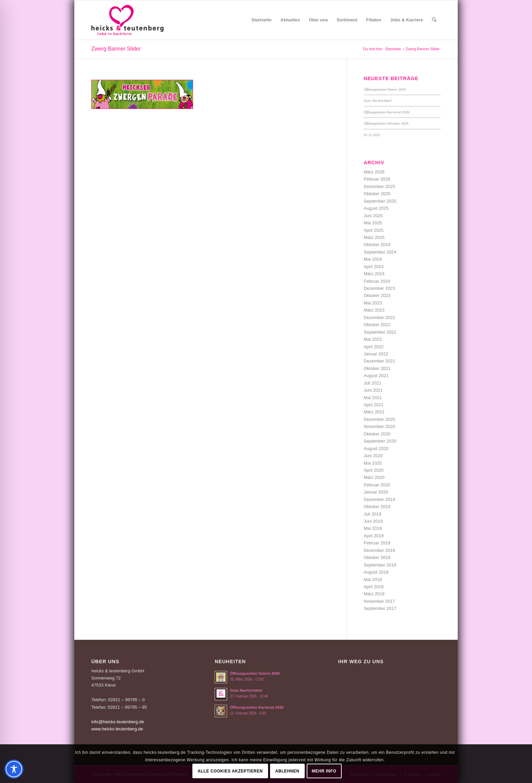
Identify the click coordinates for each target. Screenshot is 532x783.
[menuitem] (261, 20)
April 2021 (374, 405)
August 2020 (376, 449)
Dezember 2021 (379, 361)
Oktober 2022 (377, 325)
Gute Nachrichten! (378, 100)
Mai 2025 (373, 223)
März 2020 (374, 477)
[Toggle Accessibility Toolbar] (14, 769)
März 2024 (374, 274)
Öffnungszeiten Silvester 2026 (386, 123)
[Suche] (434, 20)
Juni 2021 (373, 390)
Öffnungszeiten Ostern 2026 (385, 89)
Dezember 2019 (379, 499)
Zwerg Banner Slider (116, 49)
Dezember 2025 (379, 187)
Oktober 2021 (377, 368)
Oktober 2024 (377, 245)
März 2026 (374, 172)
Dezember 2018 (379, 550)
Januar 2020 (376, 492)
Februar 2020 (377, 485)
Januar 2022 (376, 354)
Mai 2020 (373, 463)
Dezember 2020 (379, 419)
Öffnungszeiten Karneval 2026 (387, 112)
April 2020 (374, 470)
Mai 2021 (373, 398)
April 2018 (374, 587)
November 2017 (379, 601)
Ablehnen (287, 771)
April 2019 (374, 536)
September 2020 (380, 441)
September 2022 (380, 332)
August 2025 (376, 208)
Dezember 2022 (379, 318)
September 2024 (380, 252)
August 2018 (376, 572)
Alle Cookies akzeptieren (230, 771)
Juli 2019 (373, 514)
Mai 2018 (373, 580)
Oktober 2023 (377, 295)
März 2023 (374, 310)
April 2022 (374, 347)
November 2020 (379, 426)
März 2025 (374, 237)
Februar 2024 (377, 281)
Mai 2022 (373, 339)
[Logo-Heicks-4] (127, 20)
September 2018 (380, 565)
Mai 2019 (373, 528)
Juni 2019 (373, 521)
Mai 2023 (373, 303)
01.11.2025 (372, 135)
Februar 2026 (377, 179)
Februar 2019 (377, 543)
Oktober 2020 (377, 434)
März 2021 (374, 412)
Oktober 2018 (377, 557)
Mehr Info (324, 771)
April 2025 (374, 230)
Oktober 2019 (377, 507)
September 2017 (380, 608)
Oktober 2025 (377, 194)
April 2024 (374, 267)
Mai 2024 (373, 259)
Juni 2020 (373, 456)
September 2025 (380, 201)
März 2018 (374, 594)
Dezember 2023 (379, 288)
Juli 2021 (373, 383)
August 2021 (376, 376)
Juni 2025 (373, 216)
